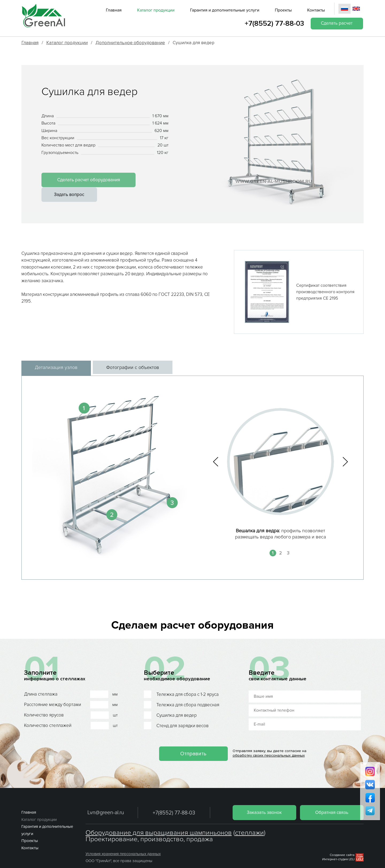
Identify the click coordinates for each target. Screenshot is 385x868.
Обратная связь (332, 800)
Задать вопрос (160, 180)
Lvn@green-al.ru (106, 800)
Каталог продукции (156, 10)
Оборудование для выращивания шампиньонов (159, 820)
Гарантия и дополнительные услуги (224, 10)
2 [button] (280, 540)
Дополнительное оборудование (130, 43)
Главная (113, 10)
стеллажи (249, 820)
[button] (216, 449)
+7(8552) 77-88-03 (273, 24)
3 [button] (288, 540)
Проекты (283, 10)
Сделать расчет (336, 24)
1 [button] (273, 540)
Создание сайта (342, 842)
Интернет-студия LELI (338, 847)
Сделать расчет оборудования (85, 180)
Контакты (316, 10)
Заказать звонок (263, 800)
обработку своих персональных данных (269, 743)
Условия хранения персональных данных (123, 841)
